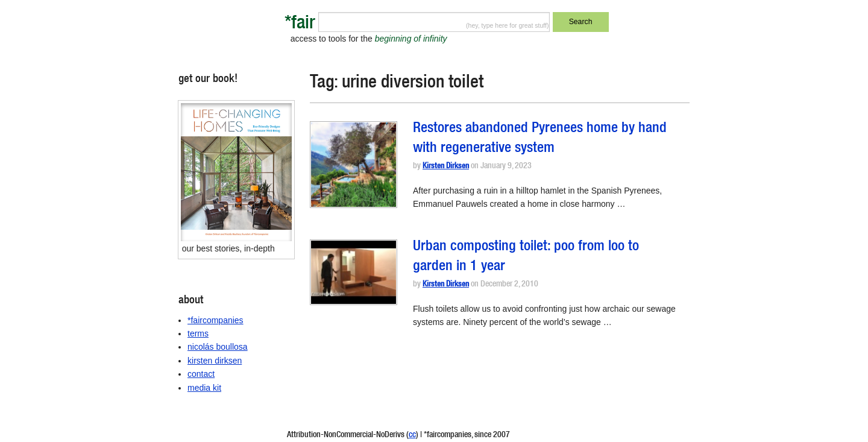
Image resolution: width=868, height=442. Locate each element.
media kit (204, 388)
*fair (300, 24)
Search (581, 22)
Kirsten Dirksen (446, 167)
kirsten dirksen (215, 361)
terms (198, 333)
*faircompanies (215, 320)
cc (412, 435)
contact (201, 374)
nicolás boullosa (218, 347)
